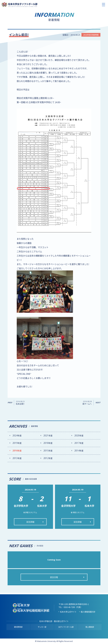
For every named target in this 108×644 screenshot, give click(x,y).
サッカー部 (42, 627)
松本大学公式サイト (68, 612)
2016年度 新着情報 (91, 35)
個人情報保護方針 (88, 612)
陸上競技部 (90, 627)
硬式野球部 (18, 627)
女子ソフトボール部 (66, 627)
